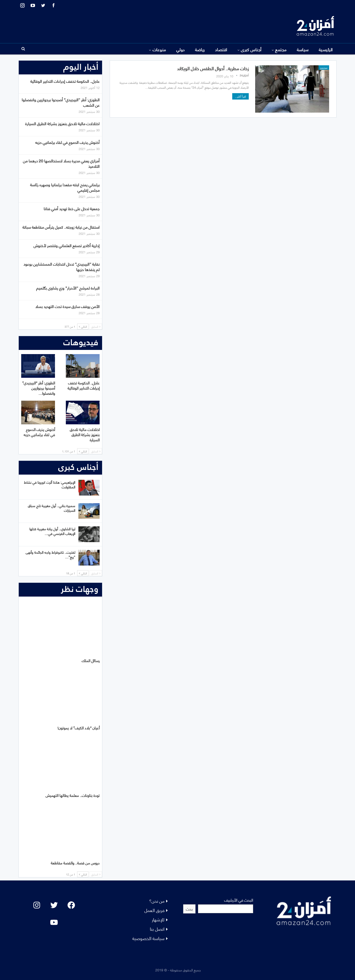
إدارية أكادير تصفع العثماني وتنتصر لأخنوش (67, 245)
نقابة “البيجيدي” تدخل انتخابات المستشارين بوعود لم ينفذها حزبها (62, 266)
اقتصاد (221, 49)
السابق (96, 327)
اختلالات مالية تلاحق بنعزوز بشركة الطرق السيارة (62, 123)
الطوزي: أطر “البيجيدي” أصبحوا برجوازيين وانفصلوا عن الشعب (61, 102)
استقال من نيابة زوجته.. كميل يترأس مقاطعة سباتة (61, 227)
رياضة (200, 49)
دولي (181, 49)
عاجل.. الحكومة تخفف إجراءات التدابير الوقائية (65, 81)
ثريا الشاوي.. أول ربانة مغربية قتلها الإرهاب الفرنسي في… (52, 531)
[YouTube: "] (54, 922)
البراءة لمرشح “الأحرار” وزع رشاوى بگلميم (68, 288)
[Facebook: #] (71, 905)
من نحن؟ (157, 901)
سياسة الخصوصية (148, 938)
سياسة (303, 49)
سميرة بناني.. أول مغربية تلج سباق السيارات (52, 508)
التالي (83, 327)
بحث (189, 909)
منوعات (159, 49)
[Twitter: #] (54, 905)
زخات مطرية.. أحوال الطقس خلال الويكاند (213, 68)
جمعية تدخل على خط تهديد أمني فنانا (72, 208)
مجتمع (281, 49)
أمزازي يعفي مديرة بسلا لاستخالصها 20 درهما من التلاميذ (61, 163)
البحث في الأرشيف (239, 900)
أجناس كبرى (251, 49)
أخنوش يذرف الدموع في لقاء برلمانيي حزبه (67, 142)
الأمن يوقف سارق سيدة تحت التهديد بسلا (67, 306)
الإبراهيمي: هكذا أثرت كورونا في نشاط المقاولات (50, 484)
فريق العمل (154, 910)
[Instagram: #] (37, 905)
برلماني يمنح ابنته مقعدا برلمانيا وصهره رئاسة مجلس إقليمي (65, 187)
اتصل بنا (157, 929)
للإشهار (158, 919)
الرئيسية (326, 49)
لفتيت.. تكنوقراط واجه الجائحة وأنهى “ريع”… (50, 554)
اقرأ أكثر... (240, 96)
